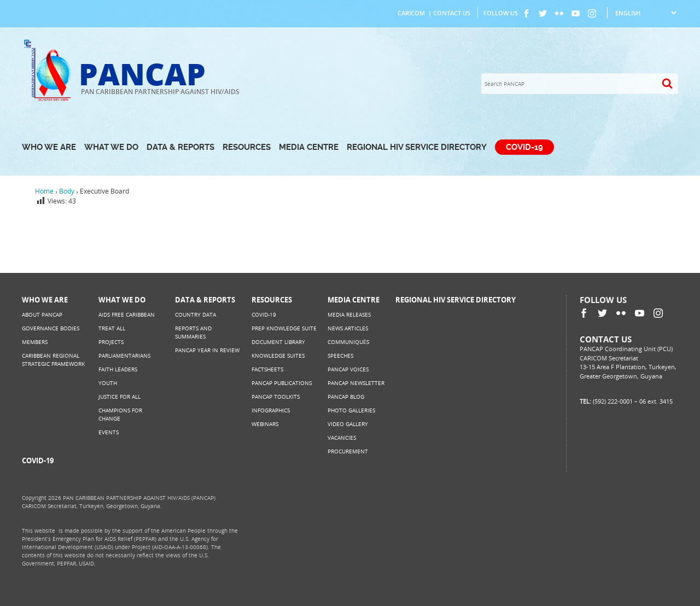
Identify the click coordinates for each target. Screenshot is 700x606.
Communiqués (348, 342)
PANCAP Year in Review (207, 350)
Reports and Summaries (193, 332)
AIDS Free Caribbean (127, 314)
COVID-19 (524, 147)
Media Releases (349, 314)
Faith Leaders (118, 369)
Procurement (348, 451)
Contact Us (452, 13)
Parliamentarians (124, 356)
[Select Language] (646, 13)
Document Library (278, 342)
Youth (108, 383)
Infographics (271, 410)
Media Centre (309, 147)
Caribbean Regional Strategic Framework (53, 360)
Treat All (112, 328)
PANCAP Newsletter (356, 383)
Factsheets (267, 369)
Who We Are (49, 147)
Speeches (340, 356)
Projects (111, 342)
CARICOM (411, 13)
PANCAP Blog (346, 397)
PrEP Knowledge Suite (284, 328)
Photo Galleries (351, 410)
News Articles (348, 328)
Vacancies (342, 438)
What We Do (111, 147)
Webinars (265, 424)
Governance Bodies (51, 328)
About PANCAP (42, 314)
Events (109, 432)
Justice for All (119, 397)
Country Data (196, 314)
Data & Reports (180, 147)
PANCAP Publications (282, 383)
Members (35, 342)
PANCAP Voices (348, 369)
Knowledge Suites (278, 356)
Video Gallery (348, 424)
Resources (247, 147)
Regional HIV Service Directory (417, 147)
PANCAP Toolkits (276, 397)
